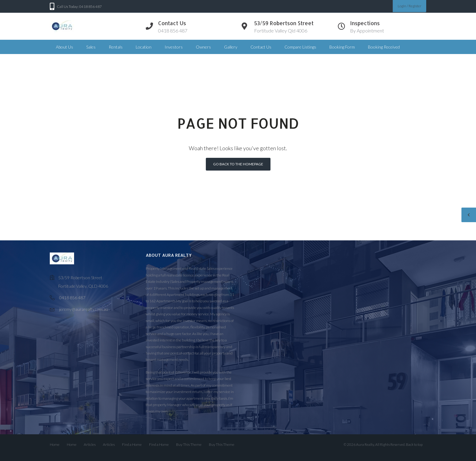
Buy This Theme (189, 444)
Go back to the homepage (238, 164)
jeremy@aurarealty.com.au (84, 309)
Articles (90, 444)
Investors (174, 47)
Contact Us (261, 47)
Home (55, 444)
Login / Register (410, 6)
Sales (91, 47)
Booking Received (384, 47)
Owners (203, 47)
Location (144, 47)
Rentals (116, 47)
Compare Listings (300, 47)
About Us (65, 47)
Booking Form (342, 47)
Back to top (414, 444)
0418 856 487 (72, 298)
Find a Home (132, 444)
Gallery (231, 47)
